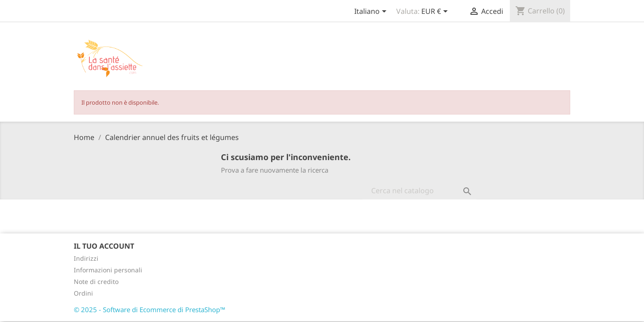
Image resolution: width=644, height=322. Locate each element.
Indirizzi (86, 258)
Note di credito (96, 282)
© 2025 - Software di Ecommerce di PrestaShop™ (150, 309)
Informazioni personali (108, 270)
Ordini (83, 293)
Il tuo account (104, 246)
